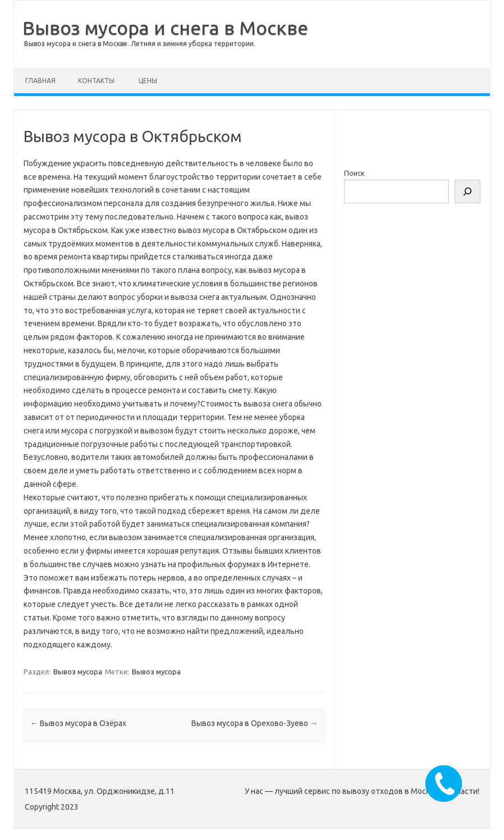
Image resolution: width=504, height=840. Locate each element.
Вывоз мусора (78, 672)
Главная (40, 81)
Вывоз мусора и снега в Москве (165, 28)
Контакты (96, 81)
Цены (148, 81)
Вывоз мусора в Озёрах (78, 723)
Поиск (354, 173)
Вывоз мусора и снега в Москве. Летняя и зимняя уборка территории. (140, 44)
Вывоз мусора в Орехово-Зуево (255, 723)
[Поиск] (468, 191)
